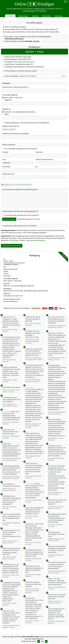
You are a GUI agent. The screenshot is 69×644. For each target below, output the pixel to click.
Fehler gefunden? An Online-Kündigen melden (21, 71)
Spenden (35, 16)
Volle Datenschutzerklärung (36, 240)
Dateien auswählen (9, 129)
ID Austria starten (9, 219)
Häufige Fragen (23, 16)
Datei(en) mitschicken (10, 126)
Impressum (59, 16)
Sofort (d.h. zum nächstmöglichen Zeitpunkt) (20, 112)
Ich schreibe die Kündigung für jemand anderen (21, 149)
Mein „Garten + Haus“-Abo (13, 98)
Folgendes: (8, 100)
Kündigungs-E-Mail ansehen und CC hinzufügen (20, 226)
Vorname (5, 152)
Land (4, 159)
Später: (7, 114)
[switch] (66, 2)
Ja (39, 641)
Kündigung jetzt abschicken (12, 246)
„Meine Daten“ (14, 240)
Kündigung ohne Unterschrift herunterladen (17, 185)
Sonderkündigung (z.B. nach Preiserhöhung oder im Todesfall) (26, 123)
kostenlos (43, 11)
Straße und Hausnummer (44, 159)
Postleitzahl (6, 167)
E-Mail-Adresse (7, 174)
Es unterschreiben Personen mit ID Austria (21, 215)
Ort (37, 167)
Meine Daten (46, 16)
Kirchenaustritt (40, 9)
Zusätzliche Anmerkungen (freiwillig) (15, 133)
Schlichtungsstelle (29, 11)
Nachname (39, 152)
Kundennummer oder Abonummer (14, 87)
